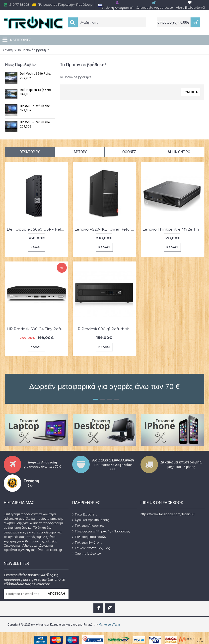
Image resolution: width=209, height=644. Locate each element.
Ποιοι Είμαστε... (85, 515)
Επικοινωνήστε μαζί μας (91, 548)
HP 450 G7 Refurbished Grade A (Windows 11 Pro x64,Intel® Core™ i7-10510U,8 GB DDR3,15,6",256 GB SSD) (36, 106)
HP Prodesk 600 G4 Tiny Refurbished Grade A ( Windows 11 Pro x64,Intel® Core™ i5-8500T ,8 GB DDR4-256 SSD (37, 329)
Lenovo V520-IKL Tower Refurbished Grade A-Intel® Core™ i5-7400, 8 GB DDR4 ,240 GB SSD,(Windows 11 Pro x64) (105, 229)
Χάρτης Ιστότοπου (87, 554)
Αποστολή (56, 594)
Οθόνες (129, 152)
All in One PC (179, 152)
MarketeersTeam (109, 624)
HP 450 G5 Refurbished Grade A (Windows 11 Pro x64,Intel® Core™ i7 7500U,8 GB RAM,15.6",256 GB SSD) (36, 122)
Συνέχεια (191, 92)
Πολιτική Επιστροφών (89, 537)
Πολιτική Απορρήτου (88, 526)
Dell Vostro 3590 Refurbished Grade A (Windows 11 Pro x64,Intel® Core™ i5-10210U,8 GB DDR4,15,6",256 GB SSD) (36, 74)
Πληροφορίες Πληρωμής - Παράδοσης (101, 531)
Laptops (80, 152)
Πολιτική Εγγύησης (87, 543)
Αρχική (8, 50)
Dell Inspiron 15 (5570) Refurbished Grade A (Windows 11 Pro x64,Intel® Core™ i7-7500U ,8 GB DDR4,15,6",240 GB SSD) (36, 90)
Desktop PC (30, 152)
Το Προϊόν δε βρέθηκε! (34, 50)
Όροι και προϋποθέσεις (91, 520)
